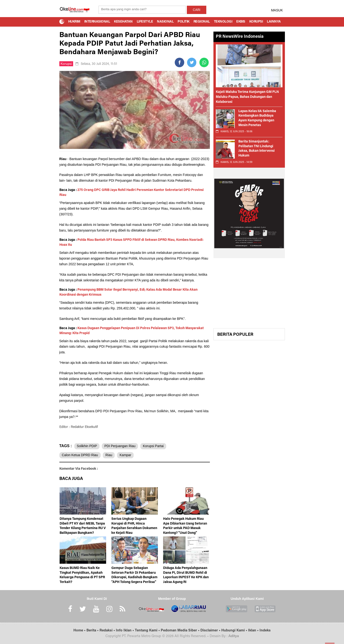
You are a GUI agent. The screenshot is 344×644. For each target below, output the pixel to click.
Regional (202, 22)
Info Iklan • (125, 631)
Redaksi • (108, 631)
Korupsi (256, 22)
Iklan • (254, 631)
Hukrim (74, 22)
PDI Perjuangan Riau (120, 446)
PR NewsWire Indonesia (240, 37)
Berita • (93, 631)
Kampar (126, 455)
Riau (109, 455)
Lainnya (274, 22)
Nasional (165, 22)
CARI (197, 10)
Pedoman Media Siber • (181, 631)
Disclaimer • (211, 631)
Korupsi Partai (154, 446)
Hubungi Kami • (235, 631)
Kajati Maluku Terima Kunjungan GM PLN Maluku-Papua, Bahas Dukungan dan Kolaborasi (247, 97)
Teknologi (223, 22)
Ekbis (241, 22)
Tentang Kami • (148, 631)
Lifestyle (145, 22)
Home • (80, 631)
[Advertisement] (249, 295)
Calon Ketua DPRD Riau (80, 455)
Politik (184, 22)
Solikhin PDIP (87, 446)
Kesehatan (123, 22)
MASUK (277, 10)
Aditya (234, 636)
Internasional (97, 22)
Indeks (265, 631)
